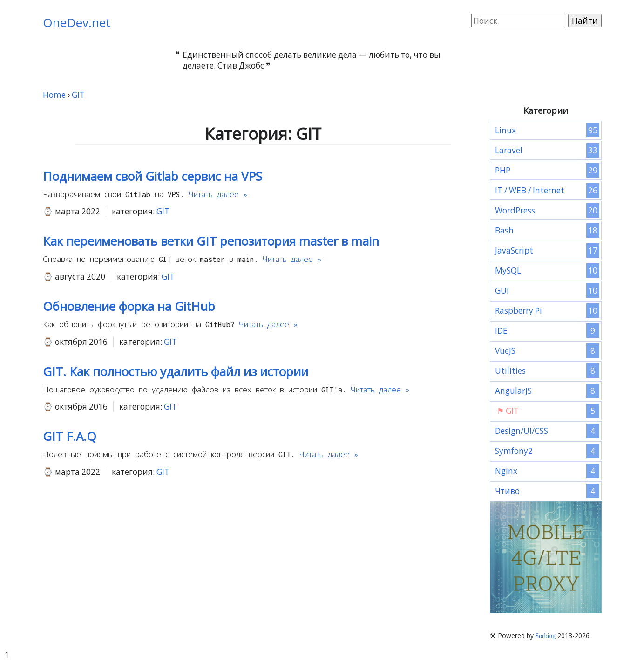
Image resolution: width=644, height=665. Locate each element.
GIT (163, 211)
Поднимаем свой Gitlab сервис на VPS (153, 176)
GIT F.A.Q (70, 436)
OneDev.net (77, 22)
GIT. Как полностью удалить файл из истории (176, 371)
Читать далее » (218, 194)
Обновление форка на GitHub (129, 306)
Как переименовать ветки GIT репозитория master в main (211, 241)
